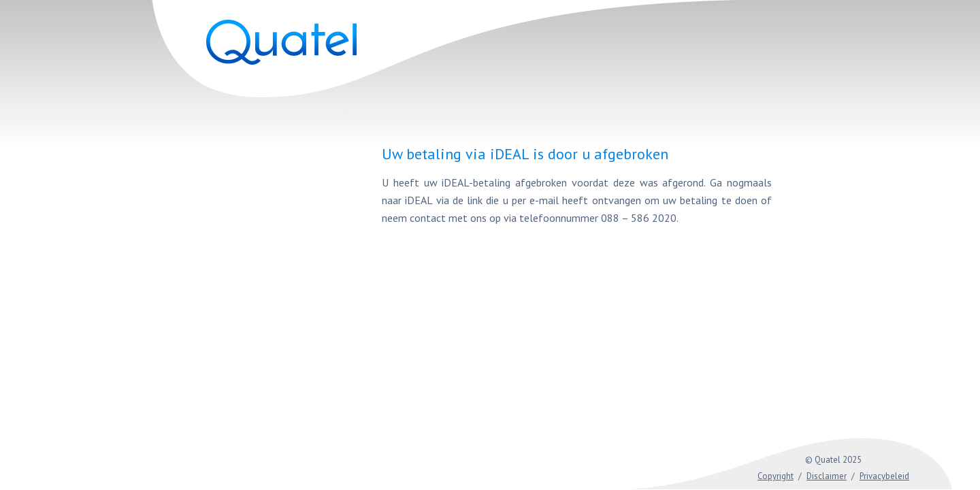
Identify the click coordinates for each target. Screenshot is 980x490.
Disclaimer (827, 476)
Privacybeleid (884, 476)
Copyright (775, 476)
